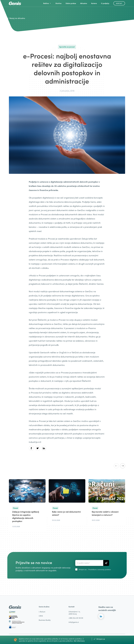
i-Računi (42, 612)
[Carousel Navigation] (119, 466)
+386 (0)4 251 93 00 (76, 618)
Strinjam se (99, 639)
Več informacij (79, 641)
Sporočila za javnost (67, 47)
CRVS (41, 616)
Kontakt (119, 3)
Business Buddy (45, 620)
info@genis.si (74, 622)
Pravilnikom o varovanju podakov (100, 569)
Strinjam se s (95, 569)
